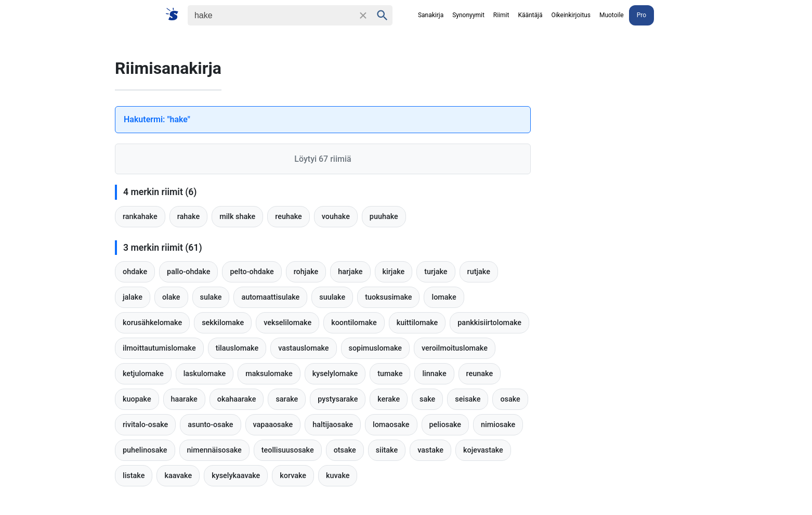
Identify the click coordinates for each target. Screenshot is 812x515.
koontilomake (354, 323)
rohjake (306, 272)
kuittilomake (417, 323)
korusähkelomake (152, 323)
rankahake (140, 217)
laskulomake (205, 374)
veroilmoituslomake (455, 348)
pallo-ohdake (188, 272)
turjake (436, 272)
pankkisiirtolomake (489, 323)
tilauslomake (237, 348)
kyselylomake (335, 374)
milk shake (237, 217)
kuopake (137, 399)
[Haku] (271, 15)
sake (427, 399)
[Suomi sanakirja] (175, 15)
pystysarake (338, 399)
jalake (133, 297)
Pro (641, 15)
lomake (444, 297)
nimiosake (498, 425)
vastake (430, 450)
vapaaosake (273, 425)
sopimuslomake (375, 348)
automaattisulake (270, 297)
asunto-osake (210, 425)
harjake (350, 272)
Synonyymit (468, 15)
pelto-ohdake (252, 272)
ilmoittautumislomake (159, 348)
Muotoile (612, 15)
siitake (387, 450)
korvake (293, 476)
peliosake (446, 425)
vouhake (336, 217)
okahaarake (237, 399)
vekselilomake (287, 323)
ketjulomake (143, 374)
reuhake (289, 217)
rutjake (479, 272)
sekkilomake (223, 323)
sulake (211, 297)
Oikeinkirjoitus (571, 15)
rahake (188, 217)
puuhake (384, 217)
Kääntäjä (530, 15)
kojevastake (483, 450)
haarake (184, 399)
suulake (332, 297)
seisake (468, 399)
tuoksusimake (388, 297)
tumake (390, 374)
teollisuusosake (288, 450)
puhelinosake (145, 450)
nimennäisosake (214, 450)
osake (510, 399)
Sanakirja (431, 15)
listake (134, 476)
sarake (287, 399)
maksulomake (269, 374)
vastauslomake (303, 348)
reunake (480, 374)
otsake (345, 450)
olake (171, 297)
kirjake (394, 272)
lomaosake (391, 425)
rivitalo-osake (145, 425)
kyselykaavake (236, 476)
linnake (434, 374)
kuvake (338, 476)
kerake (389, 399)
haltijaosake (333, 425)
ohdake (135, 272)
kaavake (178, 476)
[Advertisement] (640, 198)
